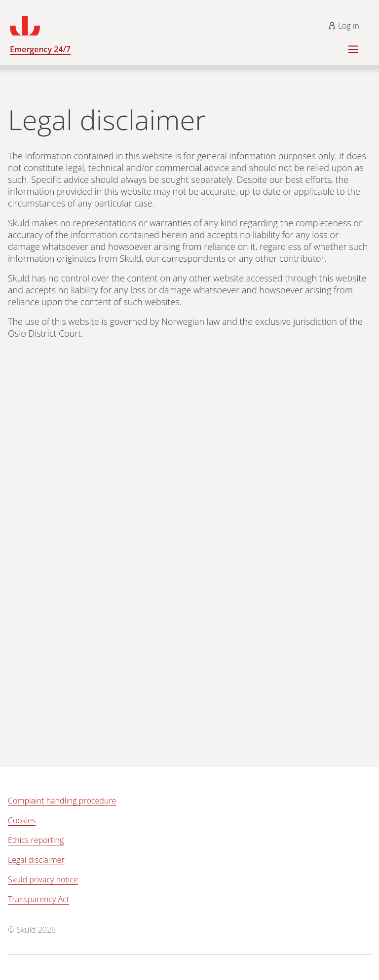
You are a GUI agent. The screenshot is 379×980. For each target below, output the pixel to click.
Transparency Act (38, 899)
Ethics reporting (36, 840)
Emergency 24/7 (40, 49)
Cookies (22, 820)
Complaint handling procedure (62, 801)
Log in (344, 26)
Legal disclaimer (36, 860)
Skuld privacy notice (43, 879)
